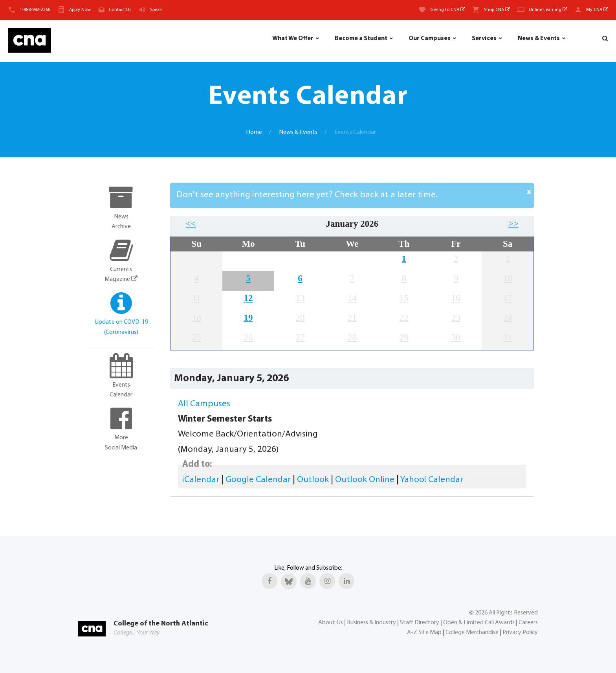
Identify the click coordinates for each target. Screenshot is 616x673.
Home (254, 132)
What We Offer (293, 39)
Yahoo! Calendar (432, 480)
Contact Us (120, 10)
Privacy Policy (520, 633)
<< (191, 224)
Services (484, 39)
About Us (331, 623)
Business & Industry (371, 623)
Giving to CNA (448, 10)
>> (513, 224)
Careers (528, 623)
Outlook (313, 480)
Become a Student (361, 39)
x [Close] (529, 192)
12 (248, 298)
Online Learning (548, 10)
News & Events (539, 39)
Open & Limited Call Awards (479, 623)
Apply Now (80, 10)
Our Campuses (430, 39)
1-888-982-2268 (35, 10)
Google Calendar (258, 480)
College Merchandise (472, 633)
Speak (156, 10)
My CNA (597, 10)
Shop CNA (497, 10)
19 (248, 318)
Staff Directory (420, 623)
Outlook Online (365, 480)
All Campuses (204, 404)
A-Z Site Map (424, 633)
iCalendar (201, 480)
